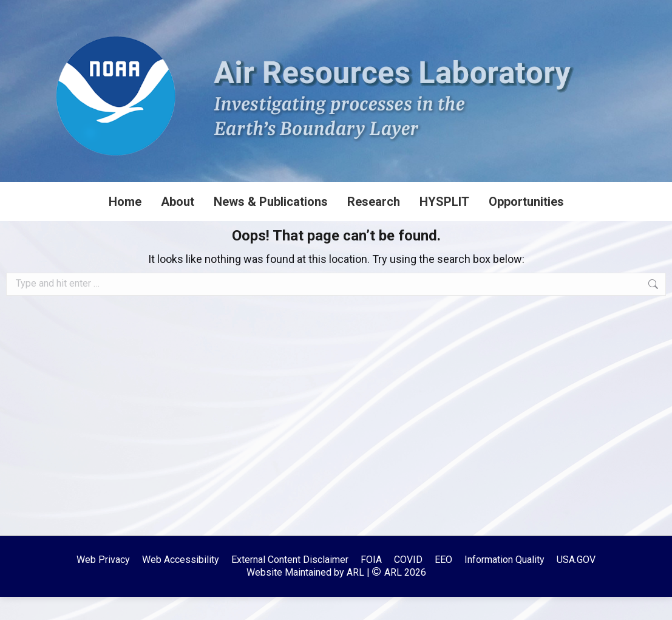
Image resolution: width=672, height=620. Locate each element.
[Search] (581, 12)
